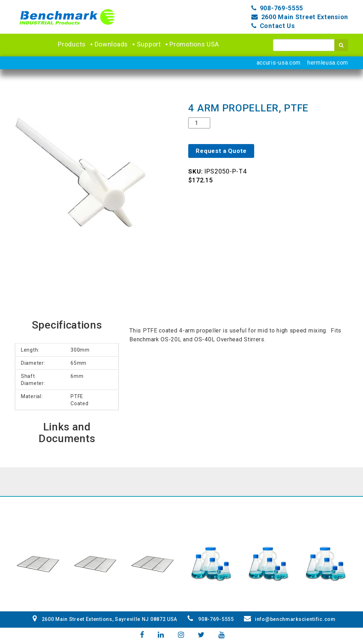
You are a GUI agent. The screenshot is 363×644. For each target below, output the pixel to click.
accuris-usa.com (279, 63)
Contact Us (277, 26)
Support (153, 44)
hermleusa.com (328, 63)
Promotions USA (194, 44)
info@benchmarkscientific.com (290, 619)
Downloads (116, 44)
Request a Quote (221, 151)
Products (76, 44)
